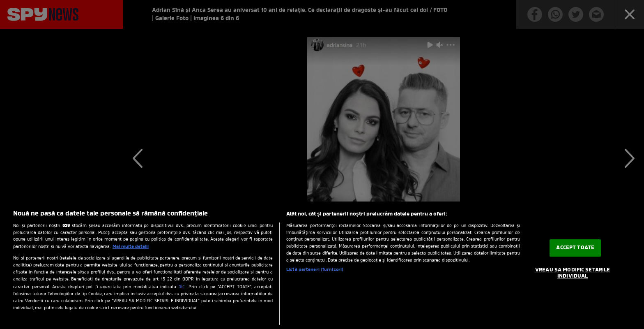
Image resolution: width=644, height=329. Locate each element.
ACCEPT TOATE (575, 248)
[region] (322, 265)
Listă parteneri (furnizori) (315, 270)
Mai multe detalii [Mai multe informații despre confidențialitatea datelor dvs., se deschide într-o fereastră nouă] (131, 247)
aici (182, 287)
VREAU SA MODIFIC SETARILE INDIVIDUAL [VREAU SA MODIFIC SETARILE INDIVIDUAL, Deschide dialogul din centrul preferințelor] (573, 273)
